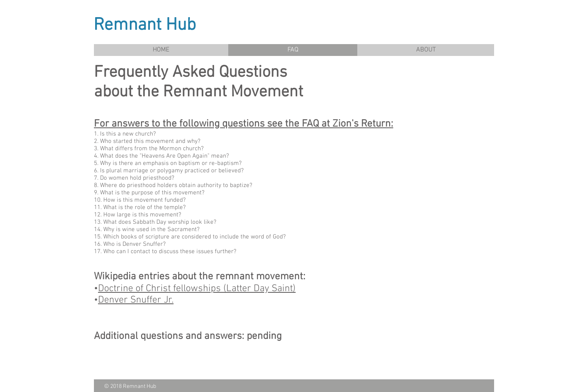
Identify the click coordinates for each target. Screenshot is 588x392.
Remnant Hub (145, 25)
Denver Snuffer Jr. (136, 300)
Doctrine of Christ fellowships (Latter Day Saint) (197, 289)
